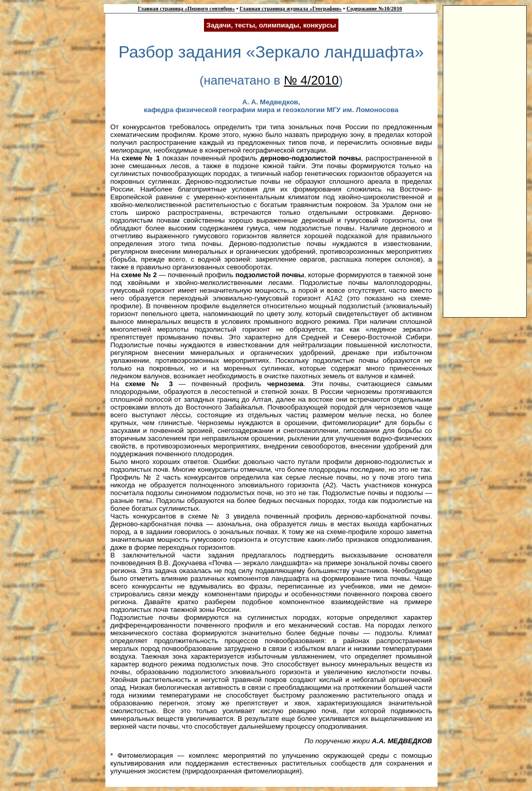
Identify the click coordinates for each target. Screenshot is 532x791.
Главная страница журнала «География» (291, 9)
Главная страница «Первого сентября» (186, 9)
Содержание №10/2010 (374, 9)
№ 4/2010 (311, 80)
